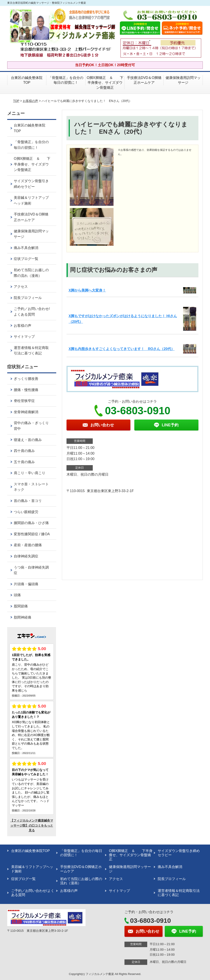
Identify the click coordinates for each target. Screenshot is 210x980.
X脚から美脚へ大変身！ (87, 290)
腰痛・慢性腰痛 (26, 390)
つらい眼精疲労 (26, 512)
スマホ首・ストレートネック (31, 487)
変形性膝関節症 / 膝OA (32, 534)
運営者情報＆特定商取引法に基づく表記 (31, 351)
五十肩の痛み (24, 462)
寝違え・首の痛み (28, 440)
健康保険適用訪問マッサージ (183, 80)
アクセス (21, 287)
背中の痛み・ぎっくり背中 (31, 426)
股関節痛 (21, 606)
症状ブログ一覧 (26, 259)
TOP (16, 101)
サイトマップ (24, 337)
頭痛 (17, 595)
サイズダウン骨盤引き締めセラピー (31, 184)
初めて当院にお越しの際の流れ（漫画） (31, 273)
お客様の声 (30, 101)
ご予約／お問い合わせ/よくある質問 (32, 312)
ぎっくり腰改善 (26, 379)
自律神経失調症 (26, 556)
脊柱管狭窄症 (24, 401)
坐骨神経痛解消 (26, 412)
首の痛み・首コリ (28, 501)
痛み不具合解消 (26, 248)
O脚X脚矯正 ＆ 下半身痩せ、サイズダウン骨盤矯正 (105, 83)
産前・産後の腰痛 (28, 545)
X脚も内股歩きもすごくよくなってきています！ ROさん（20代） (122, 349)
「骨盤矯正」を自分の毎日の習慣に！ (66, 80)
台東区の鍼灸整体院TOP (27, 80)
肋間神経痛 (23, 617)
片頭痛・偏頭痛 (26, 584)
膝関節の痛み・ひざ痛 (31, 523)
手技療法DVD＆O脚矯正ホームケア (144, 80)
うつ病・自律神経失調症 (31, 570)
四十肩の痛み (24, 451)
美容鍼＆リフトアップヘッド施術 (31, 200)
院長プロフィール (28, 298)
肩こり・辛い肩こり (30, 473)
